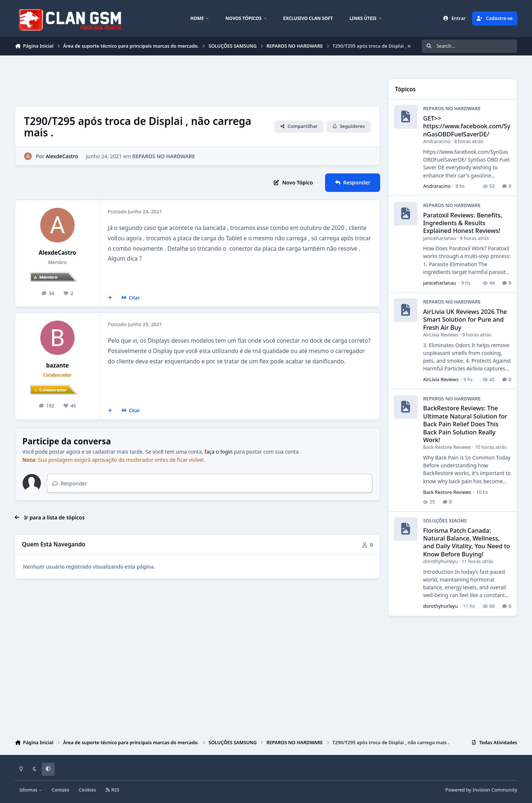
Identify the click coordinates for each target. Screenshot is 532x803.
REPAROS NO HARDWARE (163, 156)
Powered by (481, 790)
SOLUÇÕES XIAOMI (445, 521)
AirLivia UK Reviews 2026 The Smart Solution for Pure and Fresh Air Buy (465, 319)
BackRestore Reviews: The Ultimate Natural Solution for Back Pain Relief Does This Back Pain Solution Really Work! (465, 424)
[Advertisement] (149, 80)
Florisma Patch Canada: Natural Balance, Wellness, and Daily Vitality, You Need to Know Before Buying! (466, 542)
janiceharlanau (439, 238)
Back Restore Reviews (447, 447)
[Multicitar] (110, 298)
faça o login (218, 452)
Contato (61, 790)
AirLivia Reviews (441, 335)
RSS (112, 790)
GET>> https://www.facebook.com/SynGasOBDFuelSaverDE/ (467, 126)
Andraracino (437, 142)
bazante (58, 365)
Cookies (87, 790)
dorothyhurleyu (440, 562)
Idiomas (31, 790)
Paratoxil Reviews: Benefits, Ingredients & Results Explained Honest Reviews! (463, 223)
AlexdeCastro (57, 253)
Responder (70, 483)
